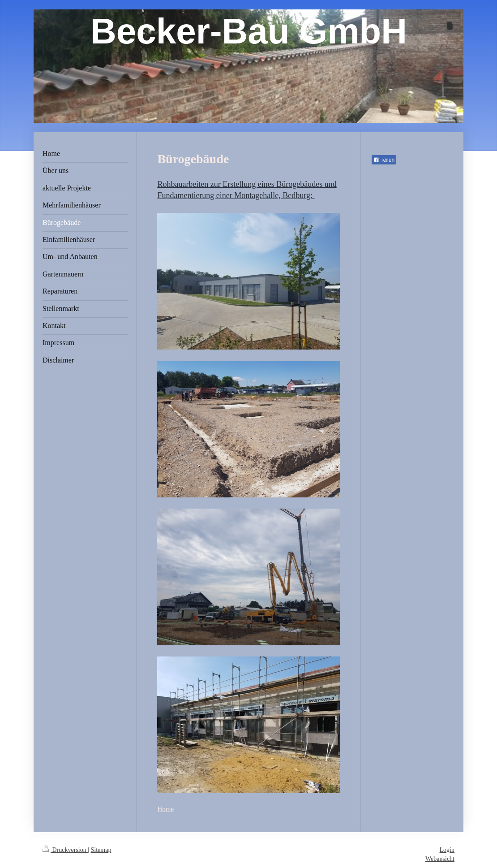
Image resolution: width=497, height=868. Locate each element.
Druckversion (65, 850)
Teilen (384, 160)
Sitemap (101, 850)
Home (165, 809)
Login (447, 850)
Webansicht (440, 859)
